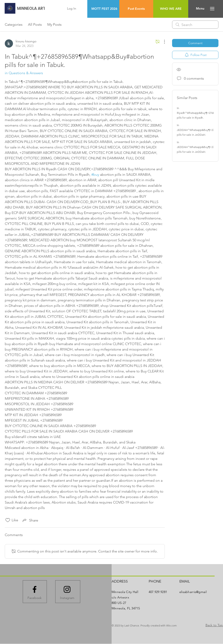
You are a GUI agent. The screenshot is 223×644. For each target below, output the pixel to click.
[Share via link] (30, 520)
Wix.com (171, 625)
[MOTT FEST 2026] (104, 9)
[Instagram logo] (67, 589)
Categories (14, 24)
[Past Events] (136, 9)
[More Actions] (162, 42)
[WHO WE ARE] (171, 9)
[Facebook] (35, 598)
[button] (200, 9)
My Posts (54, 24)
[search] (195, 25)
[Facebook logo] (35, 589)
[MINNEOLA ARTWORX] (37, 9)
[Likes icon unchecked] (8, 520)
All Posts (35, 24)
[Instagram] (67, 598)
